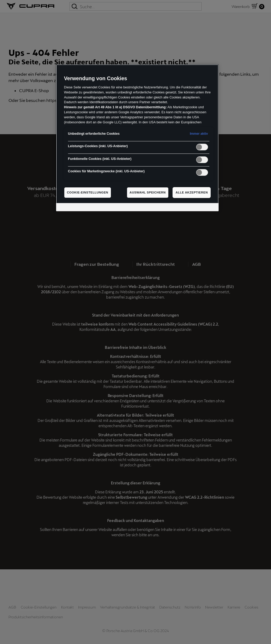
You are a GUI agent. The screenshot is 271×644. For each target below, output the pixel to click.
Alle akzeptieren (192, 192)
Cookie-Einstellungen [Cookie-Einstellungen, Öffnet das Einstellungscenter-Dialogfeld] (88, 192)
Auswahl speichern (148, 192)
